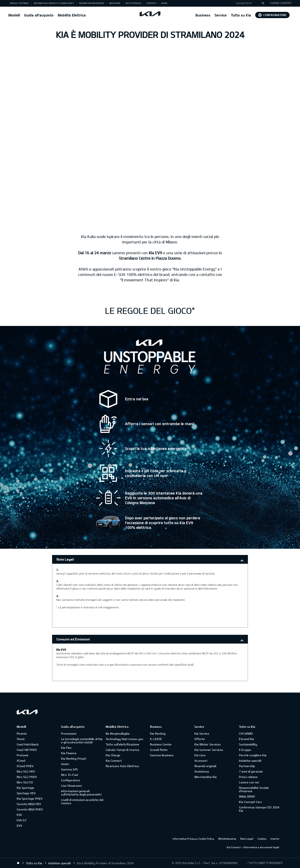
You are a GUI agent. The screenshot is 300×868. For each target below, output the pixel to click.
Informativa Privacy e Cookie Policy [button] (54, 3)
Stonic (21, 739)
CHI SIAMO (246, 733)
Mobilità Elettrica (72, 15)
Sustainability (248, 744)
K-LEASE (156, 739)
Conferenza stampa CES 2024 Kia (259, 809)
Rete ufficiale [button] (133, 3)
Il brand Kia (246, 739)
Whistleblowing (227, 839)
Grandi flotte (159, 750)
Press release (248, 777)
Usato (65, 764)
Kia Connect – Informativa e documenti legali (253, 847)
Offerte (200, 739)
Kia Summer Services (209, 750)
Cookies (262, 839)
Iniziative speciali (250, 761)
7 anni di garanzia (251, 771)
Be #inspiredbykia (118, 733)
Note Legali (65, 559)
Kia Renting (158, 733)
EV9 (19, 826)
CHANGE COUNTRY (281, 3)
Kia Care (200, 755)
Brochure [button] (115, 3)
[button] (249, 3)
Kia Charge (113, 755)
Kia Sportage (25, 788)
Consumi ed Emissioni (73, 639)
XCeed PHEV (25, 766)
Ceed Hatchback (28, 744)
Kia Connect (114, 761)
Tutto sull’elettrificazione (122, 744)
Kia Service (202, 733)
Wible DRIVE (247, 796)
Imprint (275, 839)
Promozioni (69, 733)
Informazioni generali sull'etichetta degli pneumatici (81, 793)
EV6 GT (22, 820)
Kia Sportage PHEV (30, 798)
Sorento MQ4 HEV (29, 804)
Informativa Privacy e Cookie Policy (193, 839)
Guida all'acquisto (39, 15)
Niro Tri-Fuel (69, 775)
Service (221, 15)
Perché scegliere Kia (253, 755)
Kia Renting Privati (74, 758)
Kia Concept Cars (250, 802)
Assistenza (202, 771)
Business (203, 15)
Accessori (201, 761)
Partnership (247, 766)
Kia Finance (69, 753)
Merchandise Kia (206, 777)
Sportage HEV (26, 793)
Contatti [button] (151, 3)
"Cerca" (247, 3)
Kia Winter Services (207, 744)
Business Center (161, 744)
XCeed (21, 761)
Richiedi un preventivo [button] (92, 3)
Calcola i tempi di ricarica (122, 750)
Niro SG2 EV (25, 782)
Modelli (14, 15)
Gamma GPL (70, 769)
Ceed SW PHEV (27, 750)
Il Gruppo (245, 750)
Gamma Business (162, 755)
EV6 (19, 815)
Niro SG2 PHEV (27, 777)
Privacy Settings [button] (19, 3)
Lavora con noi (249, 782)
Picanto (22, 733)
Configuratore (272, 15)
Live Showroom (71, 786)
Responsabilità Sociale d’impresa (254, 789)
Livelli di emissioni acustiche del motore (82, 801)
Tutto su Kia (241, 15)
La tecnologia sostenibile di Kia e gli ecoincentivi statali (82, 741)
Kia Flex (66, 748)
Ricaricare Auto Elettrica (122, 766)
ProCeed (22, 755)
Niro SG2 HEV (26, 771)
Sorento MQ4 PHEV (30, 809)
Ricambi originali (205, 766)
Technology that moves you (124, 739)
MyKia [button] (164, 3)
